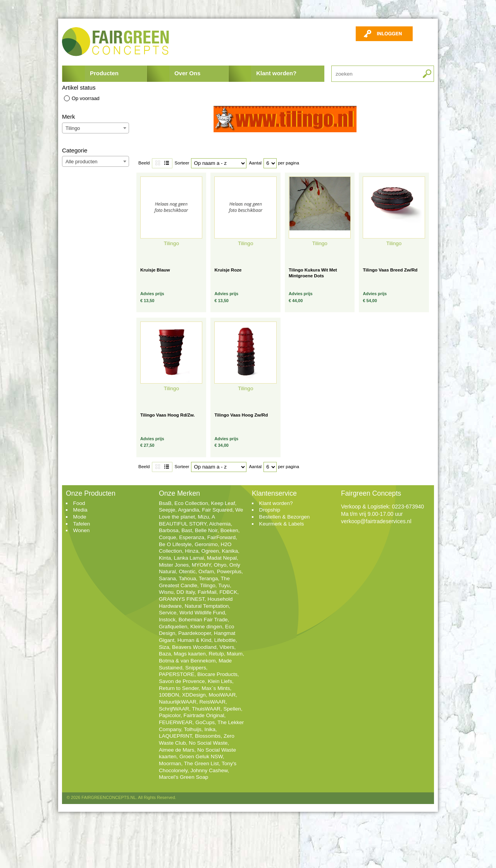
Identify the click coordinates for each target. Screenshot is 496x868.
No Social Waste (208, 743)
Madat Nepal (222, 558)
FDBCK (228, 592)
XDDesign (194, 695)
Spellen (232, 709)
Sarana (167, 578)
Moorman (170, 763)
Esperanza (192, 537)
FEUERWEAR (176, 722)
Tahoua (187, 578)
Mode (80, 517)
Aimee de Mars (177, 750)
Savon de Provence (182, 681)
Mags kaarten (190, 654)
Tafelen (82, 524)
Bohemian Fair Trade (203, 620)
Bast (187, 530)
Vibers (227, 647)
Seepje (167, 510)
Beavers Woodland (194, 647)
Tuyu (224, 585)
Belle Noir (206, 530)
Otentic (187, 571)
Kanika (230, 551)
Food (79, 503)
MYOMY (201, 565)
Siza (164, 647)
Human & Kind (195, 640)
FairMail (207, 592)
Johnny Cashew (209, 770)
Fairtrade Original (204, 715)
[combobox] (96, 128)
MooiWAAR (222, 695)
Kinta (165, 558)
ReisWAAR (213, 702)
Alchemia (220, 524)
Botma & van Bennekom (187, 661)
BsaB (165, 503)
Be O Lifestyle (175, 544)
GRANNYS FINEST (182, 599)
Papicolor (170, 715)
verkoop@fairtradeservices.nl (376, 521)
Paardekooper (195, 633)
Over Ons (187, 73)
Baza (165, 654)
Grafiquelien (173, 627)
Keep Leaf (223, 503)
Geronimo (206, 544)
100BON (169, 695)
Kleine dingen (206, 627)
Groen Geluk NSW (201, 756)
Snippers (196, 668)
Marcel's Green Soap (183, 777)
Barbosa (169, 530)
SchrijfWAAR (174, 709)
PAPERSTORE (177, 674)
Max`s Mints (216, 688)
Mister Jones (174, 565)
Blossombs (208, 736)
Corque (168, 537)
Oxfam (206, 571)
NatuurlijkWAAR (178, 702)
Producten (104, 73)
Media (80, 510)
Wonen (82, 530)
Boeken (229, 530)
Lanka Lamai (189, 558)
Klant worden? (276, 73)
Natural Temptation (207, 606)
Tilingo (208, 585)
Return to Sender (179, 688)
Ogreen (210, 551)
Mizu (204, 517)
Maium (235, 654)
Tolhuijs (192, 729)
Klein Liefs (220, 681)
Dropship (270, 510)
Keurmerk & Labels (282, 524)
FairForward (221, 537)
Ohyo (220, 565)
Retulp (216, 654)
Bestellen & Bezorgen (285, 517)
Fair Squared (217, 510)
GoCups (205, 722)
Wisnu (166, 592)
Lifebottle (225, 640)
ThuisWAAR (206, 709)
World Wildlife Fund (202, 613)
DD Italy (185, 592)
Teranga (208, 578)
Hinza (192, 551)
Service (168, 613)
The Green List (201, 763)
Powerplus (229, 571)
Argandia (188, 510)
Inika (210, 729)
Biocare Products (217, 674)
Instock (167, 620)
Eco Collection (191, 503)
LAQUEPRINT (175, 736)
